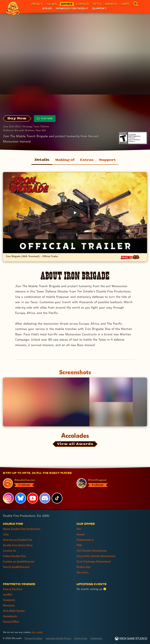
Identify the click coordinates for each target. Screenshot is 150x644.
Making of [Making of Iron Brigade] (64, 160)
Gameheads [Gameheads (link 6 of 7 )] (10, 616)
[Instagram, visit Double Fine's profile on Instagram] (8, 498)
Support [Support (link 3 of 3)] (99, 8)
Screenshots (75, 372)
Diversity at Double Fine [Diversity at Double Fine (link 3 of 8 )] (18, 540)
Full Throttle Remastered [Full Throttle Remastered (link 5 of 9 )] (92, 550)
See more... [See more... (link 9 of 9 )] (83, 572)
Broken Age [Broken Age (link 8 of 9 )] (84, 567)
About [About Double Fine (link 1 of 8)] (37, 4)
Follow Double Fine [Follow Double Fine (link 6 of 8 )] (15, 556)
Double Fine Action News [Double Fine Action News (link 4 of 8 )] (18, 545)
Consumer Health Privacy (60, 638)
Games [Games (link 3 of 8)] (67, 4)
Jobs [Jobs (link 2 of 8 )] (6, 534)
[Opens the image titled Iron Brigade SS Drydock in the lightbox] (111, 390)
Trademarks (100, 638)
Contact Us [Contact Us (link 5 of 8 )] (10, 550)
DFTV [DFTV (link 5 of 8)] (97, 4)
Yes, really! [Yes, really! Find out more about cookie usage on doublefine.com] (37, 632)
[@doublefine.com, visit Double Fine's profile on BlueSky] (36, 483)
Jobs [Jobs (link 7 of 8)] (125, 4)
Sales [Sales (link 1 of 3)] (47, 8)
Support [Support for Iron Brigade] (108, 160)
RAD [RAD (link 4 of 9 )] (79, 545)
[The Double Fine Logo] (13, 8)
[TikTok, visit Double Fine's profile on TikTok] (57, 498)
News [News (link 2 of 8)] (52, 4)
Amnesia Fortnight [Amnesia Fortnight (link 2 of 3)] (72, 8)
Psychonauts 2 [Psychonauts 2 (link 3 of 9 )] (86, 540)
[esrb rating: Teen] (123, 138)
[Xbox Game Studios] (131, 638)
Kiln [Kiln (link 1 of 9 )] (79, 529)
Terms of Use (84, 638)
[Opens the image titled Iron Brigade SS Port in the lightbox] (111, 414)
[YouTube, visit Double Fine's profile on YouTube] (33, 498)
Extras (87, 160)
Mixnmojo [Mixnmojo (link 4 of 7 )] (9, 605)
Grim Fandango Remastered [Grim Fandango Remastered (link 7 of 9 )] (94, 561)
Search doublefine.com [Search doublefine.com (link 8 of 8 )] (17, 567)
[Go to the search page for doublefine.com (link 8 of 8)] (136, 4)
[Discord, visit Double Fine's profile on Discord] (45, 498)
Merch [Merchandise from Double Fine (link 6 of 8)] (111, 4)
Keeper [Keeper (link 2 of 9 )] (81, 534)
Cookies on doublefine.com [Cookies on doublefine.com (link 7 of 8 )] (19, 561)
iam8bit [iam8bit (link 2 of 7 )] (8, 594)
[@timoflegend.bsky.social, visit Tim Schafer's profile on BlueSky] (110, 483)
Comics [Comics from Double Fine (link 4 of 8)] (83, 4)
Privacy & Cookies (34, 638)
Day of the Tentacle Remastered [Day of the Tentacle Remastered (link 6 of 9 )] (96, 556)
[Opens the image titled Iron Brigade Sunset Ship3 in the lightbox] (46, 402)
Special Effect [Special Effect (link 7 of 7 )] (12, 622)
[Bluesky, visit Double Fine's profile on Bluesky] (21, 498)
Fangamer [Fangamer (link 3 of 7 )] (9, 600)
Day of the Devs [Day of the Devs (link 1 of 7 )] (13, 589)
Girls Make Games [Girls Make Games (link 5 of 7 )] (14, 611)
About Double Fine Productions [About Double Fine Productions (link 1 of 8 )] (22, 529)
